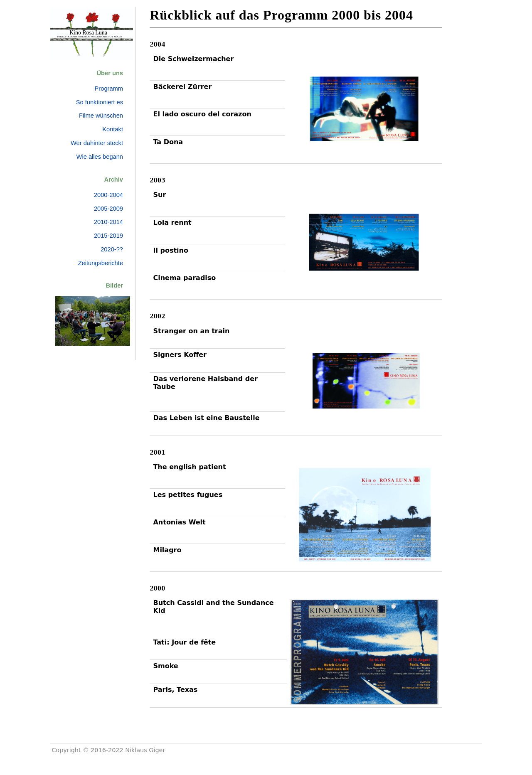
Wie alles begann (100, 157)
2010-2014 (108, 222)
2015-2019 (108, 236)
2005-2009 (108, 209)
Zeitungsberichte (101, 263)
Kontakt (113, 129)
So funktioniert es (100, 102)
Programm (109, 89)
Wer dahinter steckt (97, 143)
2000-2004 (108, 195)
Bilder (114, 285)
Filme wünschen (101, 116)
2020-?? (112, 249)
